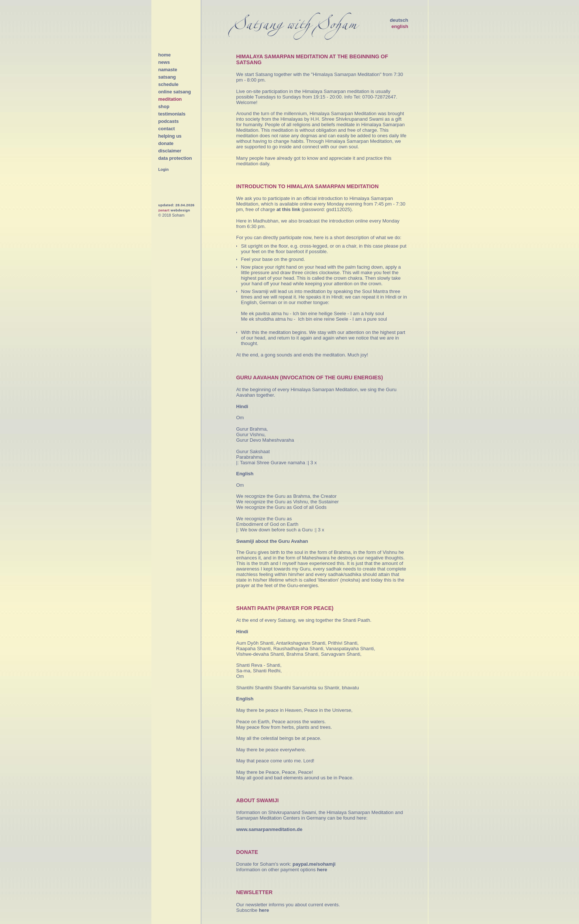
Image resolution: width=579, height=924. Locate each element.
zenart (164, 210)
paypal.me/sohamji (314, 864)
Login (164, 170)
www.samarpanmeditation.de (269, 829)
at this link (288, 209)
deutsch (399, 20)
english (400, 26)
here (322, 870)
